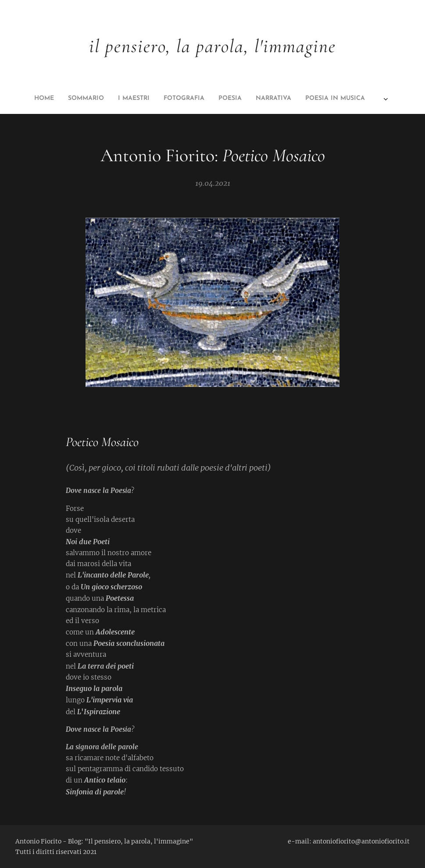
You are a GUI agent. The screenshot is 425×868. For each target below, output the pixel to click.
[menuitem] (144, 99)
